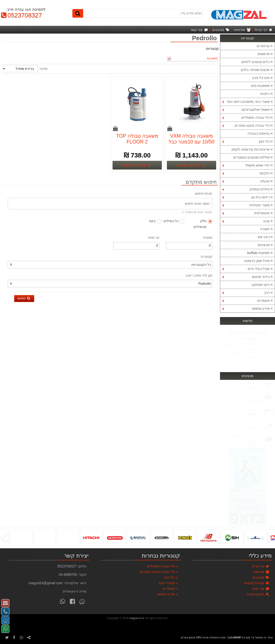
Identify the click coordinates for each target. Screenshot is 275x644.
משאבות (212, 58)
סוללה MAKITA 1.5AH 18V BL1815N (240, 436)
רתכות (265, 94)
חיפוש (24, 298)
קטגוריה (206, 257)
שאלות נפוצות (257, 583)
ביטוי (155, 221)
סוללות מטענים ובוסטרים (251, 157)
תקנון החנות (258, 594)
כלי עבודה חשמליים (246, 118)
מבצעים (264, 245)
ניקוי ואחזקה (260, 285)
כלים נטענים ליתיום (256, 62)
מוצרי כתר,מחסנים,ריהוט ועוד (246, 102)
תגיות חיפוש (204, 193)
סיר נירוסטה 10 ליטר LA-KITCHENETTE (240, 383)
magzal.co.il (137, 618)
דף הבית (261, 566)
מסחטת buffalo (258, 253)
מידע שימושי (246, 309)
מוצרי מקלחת (246, 205)
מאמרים (246, 301)
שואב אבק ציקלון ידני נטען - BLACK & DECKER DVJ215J (240, 423)
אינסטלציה (246, 213)
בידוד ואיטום (246, 277)
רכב (246, 293)
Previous (247, 445)
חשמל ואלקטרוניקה (246, 110)
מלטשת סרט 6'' (250, 396)
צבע (246, 221)
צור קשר (261, 589)
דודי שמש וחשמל (246, 165)
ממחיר (207, 238)
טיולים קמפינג (246, 189)
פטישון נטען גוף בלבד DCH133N (240, 410)
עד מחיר (153, 238)
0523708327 (21, 15)
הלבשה (246, 173)
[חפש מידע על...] (137, 13)
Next (247, 382)
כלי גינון (246, 141)
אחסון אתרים (188, 638)
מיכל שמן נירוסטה (257, 261)
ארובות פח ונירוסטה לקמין (251, 149)
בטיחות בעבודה (259, 133)
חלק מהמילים (203, 224)
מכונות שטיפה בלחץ (255, 70)
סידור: (43, 69)
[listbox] (137, 538)
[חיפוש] (78, 13)
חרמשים (264, 54)
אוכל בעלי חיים (246, 269)
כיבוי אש (264, 237)
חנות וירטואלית (218, 638)
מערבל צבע (261, 78)
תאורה (265, 229)
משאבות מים (260, 86)
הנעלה (246, 181)
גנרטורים (263, 46)
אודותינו (261, 572)
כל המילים (174, 221)
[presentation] (272, 538)
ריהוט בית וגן (246, 197)
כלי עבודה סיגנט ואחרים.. (246, 126)
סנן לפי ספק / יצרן (199, 275)
